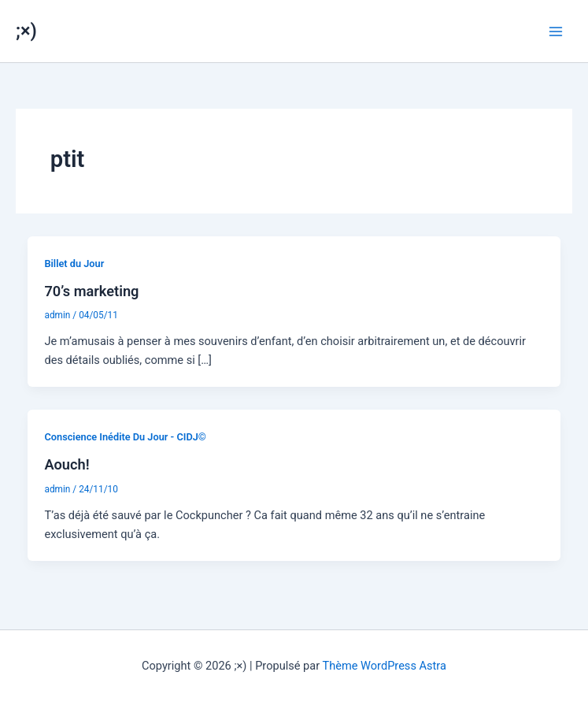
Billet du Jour (74, 264)
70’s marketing (91, 291)
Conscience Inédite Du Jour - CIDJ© (125, 437)
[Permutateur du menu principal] (556, 32)
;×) (26, 31)
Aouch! (67, 464)
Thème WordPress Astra (384, 666)
